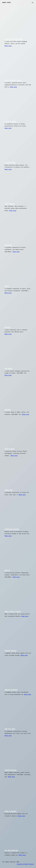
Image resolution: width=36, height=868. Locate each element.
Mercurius (8, 410)
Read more (8, 46)
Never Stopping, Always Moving (14, 39)
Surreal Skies (9, 490)
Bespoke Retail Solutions (12, 529)
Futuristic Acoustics (11, 651)
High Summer (8, 369)
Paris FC (7, 286)
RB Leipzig (7, 327)
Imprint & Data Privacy (25, 864)
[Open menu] (33, 3)
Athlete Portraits (10, 204)
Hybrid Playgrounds (11, 811)
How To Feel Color (10, 729)
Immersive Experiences (11, 690)
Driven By (7, 570)
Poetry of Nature (9, 449)
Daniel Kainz (6, 2)
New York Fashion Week (11, 850)
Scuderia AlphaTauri (11, 770)
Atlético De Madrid (10, 163)
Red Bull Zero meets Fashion (13, 80)
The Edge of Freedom (10, 122)
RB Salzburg (8, 245)
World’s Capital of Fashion (13, 612)
